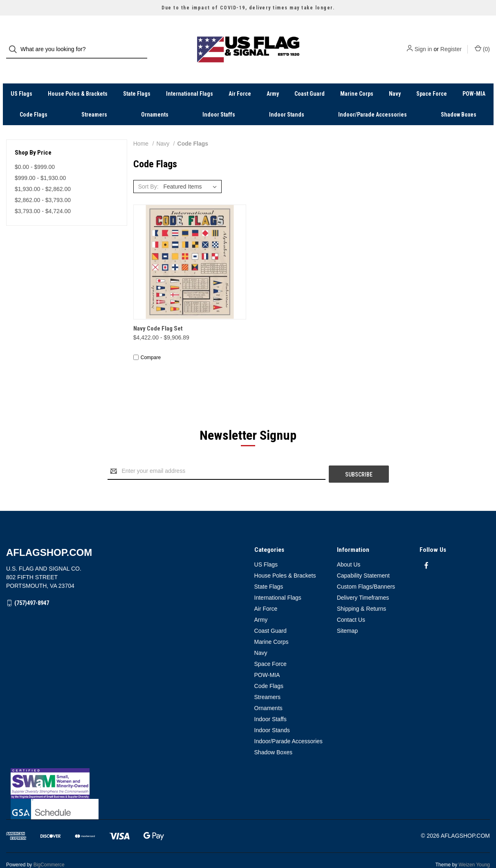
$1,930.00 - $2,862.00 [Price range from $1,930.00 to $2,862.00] (43, 174)
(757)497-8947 (32, 585)
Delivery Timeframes (363, 580)
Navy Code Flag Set (158, 314)
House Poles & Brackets (78, 79)
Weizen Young (474, 847)
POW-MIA (474, 79)
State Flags (137, 79)
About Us (349, 547)
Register (451, 42)
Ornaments (155, 100)
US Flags (21, 79)
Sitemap (347, 613)
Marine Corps (357, 79)
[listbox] (192, 172)
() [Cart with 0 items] (482, 42)
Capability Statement (363, 558)
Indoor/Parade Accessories (373, 100)
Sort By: (148, 172)
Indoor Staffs (219, 100)
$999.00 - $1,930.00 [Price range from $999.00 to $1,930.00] (40, 163)
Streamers (94, 100)
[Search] (15, 42)
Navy (395, 79)
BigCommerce (49, 847)
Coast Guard (310, 79)
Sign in (423, 42)
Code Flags (34, 100)
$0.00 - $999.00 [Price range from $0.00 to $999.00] (35, 152)
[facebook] (426, 548)
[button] (248, 766)
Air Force (240, 79)
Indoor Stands (287, 100)
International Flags (190, 79)
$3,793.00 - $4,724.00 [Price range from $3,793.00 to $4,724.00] (43, 196)
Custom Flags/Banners (366, 569)
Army (273, 79)
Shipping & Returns (362, 591)
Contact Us (351, 602)
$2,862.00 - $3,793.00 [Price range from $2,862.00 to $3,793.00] (43, 185)
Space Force (432, 79)
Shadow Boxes (459, 100)
